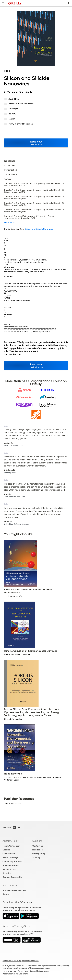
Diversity (7, 873)
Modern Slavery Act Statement (15, 974)
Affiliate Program (11, 865)
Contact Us (38, 846)
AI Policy (36, 858)
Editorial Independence (40, 971)
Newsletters (38, 850)
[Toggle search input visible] (69, 3)
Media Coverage (10, 858)
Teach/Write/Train (11, 846)
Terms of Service (9, 971)
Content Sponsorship (12, 877)
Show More (9, 223)
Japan (6, 894)
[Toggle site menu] (3, 3)
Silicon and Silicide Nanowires (39, 229)
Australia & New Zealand (14, 890)
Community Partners (12, 861)
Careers (6, 850)
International (10, 885)
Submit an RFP (9, 869)
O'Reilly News (9, 854)
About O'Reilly (10, 841)
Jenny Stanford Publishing (21, 124)
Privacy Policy (39, 854)
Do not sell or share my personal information (21, 961)
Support (37, 841)
